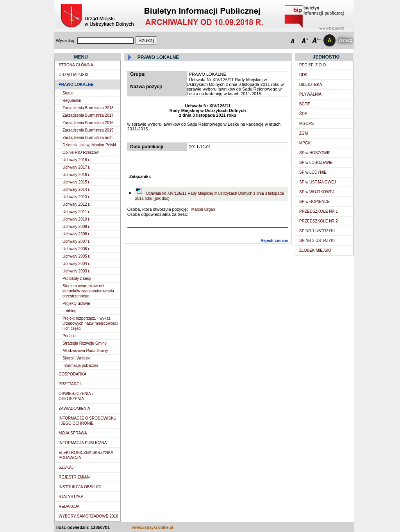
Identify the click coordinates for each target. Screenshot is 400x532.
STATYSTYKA (71, 497)
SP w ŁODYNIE (313, 172)
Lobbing (70, 311)
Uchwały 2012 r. (76, 204)
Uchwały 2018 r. (76, 160)
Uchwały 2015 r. (76, 182)
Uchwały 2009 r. (76, 227)
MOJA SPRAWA (73, 433)
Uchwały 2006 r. (76, 249)
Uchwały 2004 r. (76, 264)
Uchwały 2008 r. (76, 234)
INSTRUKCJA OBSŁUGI (80, 487)
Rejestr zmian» (274, 241)
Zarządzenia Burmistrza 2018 (88, 108)
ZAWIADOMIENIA (74, 408)
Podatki (69, 336)
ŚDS (303, 114)
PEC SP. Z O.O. (313, 65)
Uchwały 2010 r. (76, 219)
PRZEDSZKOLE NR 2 (319, 221)
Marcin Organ (203, 209)
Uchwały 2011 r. (76, 212)
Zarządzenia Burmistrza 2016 (88, 123)
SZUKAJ (66, 467)
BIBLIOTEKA (311, 85)
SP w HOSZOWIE (315, 153)
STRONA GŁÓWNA (76, 65)
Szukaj (146, 40)
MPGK (305, 143)
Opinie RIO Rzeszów (81, 152)
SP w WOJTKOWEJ (317, 192)
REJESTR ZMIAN (74, 477)
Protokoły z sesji (77, 278)
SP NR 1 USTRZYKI (317, 231)
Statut (68, 93)
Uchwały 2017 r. (76, 167)
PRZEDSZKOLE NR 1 (319, 211)
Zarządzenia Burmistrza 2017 (88, 115)
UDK (303, 75)
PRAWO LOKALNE (76, 85)
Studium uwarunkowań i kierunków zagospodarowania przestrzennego (88, 291)
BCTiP (305, 104)
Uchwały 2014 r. (76, 189)
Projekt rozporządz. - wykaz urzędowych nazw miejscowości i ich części (90, 323)
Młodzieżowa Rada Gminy (85, 351)
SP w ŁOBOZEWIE (316, 163)
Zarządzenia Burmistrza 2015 (88, 130)
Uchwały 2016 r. (76, 175)
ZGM (304, 133)
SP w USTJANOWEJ (318, 182)
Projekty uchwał (76, 303)
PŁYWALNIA (310, 94)
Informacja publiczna (80, 366)
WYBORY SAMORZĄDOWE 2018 (88, 516)
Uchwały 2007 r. (76, 241)
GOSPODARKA (72, 374)
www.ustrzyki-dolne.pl (153, 528)
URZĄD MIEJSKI (73, 75)
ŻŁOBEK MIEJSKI (315, 250)
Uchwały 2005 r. (76, 256)
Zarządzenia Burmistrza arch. (88, 138)
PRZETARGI (70, 384)
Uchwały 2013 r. (76, 197)
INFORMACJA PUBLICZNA (83, 443)
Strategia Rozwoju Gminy (85, 343)
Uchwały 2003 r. (76, 271)
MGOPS (306, 124)
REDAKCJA (69, 506)
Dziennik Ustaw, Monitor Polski (89, 145)
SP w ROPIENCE (314, 202)
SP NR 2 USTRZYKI (317, 241)
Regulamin (72, 101)
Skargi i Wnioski (76, 358)
